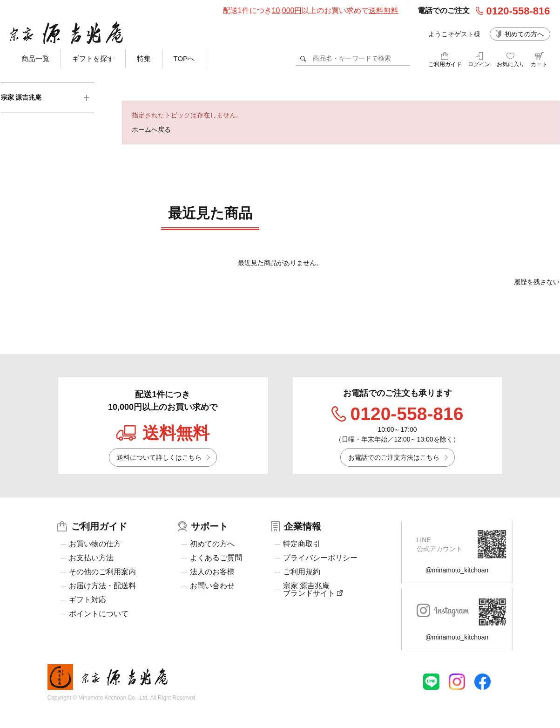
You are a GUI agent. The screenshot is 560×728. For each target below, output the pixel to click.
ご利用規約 (302, 572)
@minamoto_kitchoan (457, 570)
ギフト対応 (88, 600)
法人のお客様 (212, 572)
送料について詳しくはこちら (159, 457)
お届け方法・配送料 (102, 586)
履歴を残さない (537, 282)
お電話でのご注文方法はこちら (394, 457)
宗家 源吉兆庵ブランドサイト (313, 590)
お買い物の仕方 (95, 544)
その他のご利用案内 (102, 572)
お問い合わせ (212, 586)
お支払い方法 (91, 558)
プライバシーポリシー (320, 558)
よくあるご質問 (216, 558)
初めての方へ (524, 34)
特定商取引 (302, 544)
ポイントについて (99, 614)
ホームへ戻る (151, 129)
